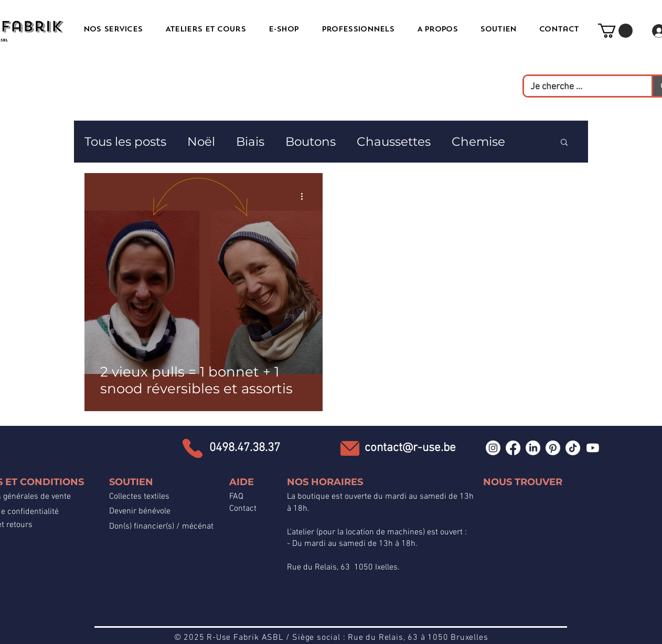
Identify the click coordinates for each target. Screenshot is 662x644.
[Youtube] (593, 448)
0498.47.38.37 (245, 448)
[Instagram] (493, 448)
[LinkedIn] (533, 448)
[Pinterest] (553, 448)
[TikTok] (573, 448)
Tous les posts (125, 142)
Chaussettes (394, 142)
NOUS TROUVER (523, 482)
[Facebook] (513, 448)
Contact (243, 509)
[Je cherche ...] (580, 87)
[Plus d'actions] (305, 196)
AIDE (242, 482)
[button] (615, 31)
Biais (250, 142)
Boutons (311, 142)
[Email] (350, 448)
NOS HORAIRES (325, 482)
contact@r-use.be (410, 448)
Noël (201, 142)
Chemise (478, 142)
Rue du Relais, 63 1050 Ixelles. (343, 567)
